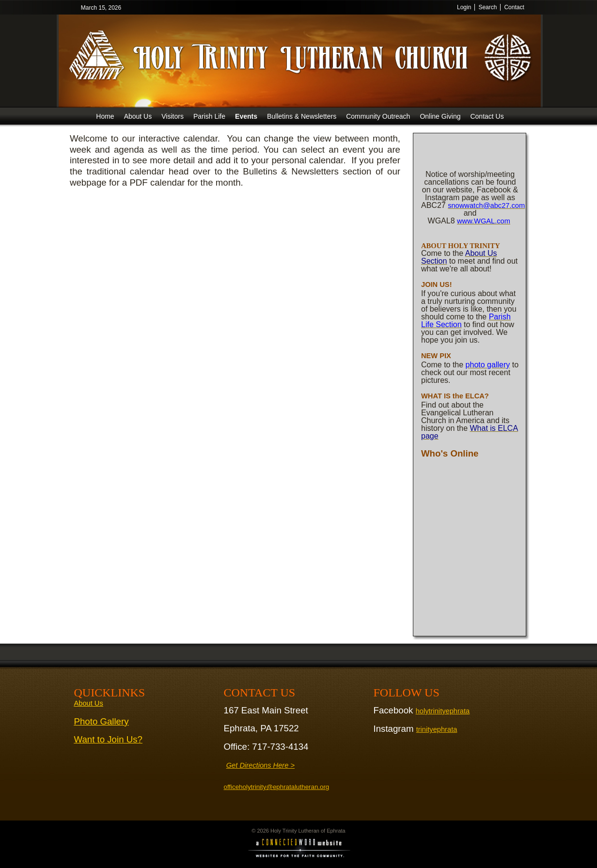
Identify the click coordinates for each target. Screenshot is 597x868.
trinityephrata (437, 729)
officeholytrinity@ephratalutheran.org (277, 787)
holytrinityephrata (443, 711)
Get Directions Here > (260, 765)
